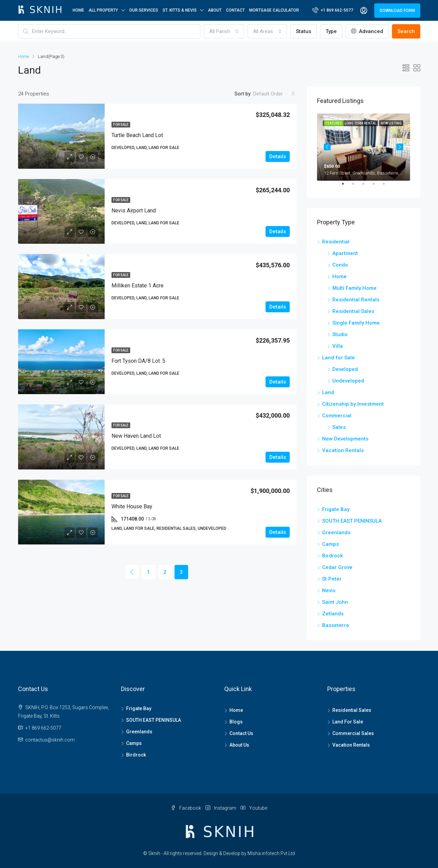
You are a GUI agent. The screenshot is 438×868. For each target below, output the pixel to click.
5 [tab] (387, 186)
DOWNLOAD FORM (397, 11)
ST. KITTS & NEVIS (180, 10)
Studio (340, 334)
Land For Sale (348, 722)
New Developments (345, 439)
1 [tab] (346, 186)
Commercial (337, 416)
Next (400, 147)
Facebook (186, 808)
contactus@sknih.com (50, 740)
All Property (103, 10)
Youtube (254, 808)
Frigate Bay (336, 509)
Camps (330, 544)
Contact (235, 10)
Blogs (236, 722)
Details (278, 156)
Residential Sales (353, 311)
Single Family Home (356, 323)
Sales (339, 427)
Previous (327, 147)
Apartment (345, 253)
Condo (340, 265)
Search (406, 31)
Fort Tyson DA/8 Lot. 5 (138, 361)
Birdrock (333, 556)
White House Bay (132, 506)
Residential (336, 242)
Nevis (329, 590)
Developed (345, 369)
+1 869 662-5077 (333, 10)
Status (304, 31)
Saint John (335, 602)
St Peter (332, 579)
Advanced (367, 31)
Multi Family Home (354, 288)
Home (78, 10)
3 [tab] (367, 186)
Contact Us (241, 733)
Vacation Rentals (343, 450)
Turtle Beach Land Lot (137, 135)
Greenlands (336, 533)
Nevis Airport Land (134, 211)
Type (331, 31)
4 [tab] (377, 186)
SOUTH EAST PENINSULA (352, 521)
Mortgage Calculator (274, 10)
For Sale (121, 125)
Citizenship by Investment (353, 404)
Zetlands (333, 614)
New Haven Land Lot (136, 436)
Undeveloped (348, 381)
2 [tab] (357, 186)
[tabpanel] (364, 147)
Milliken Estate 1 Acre (138, 286)
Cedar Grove (337, 567)
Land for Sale (338, 358)
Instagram (221, 808)
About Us (239, 745)
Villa (338, 346)
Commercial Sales (353, 733)
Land (328, 392)
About (215, 10)
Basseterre (336, 625)
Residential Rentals (356, 300)
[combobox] (224, 31)
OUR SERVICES (144, 10)
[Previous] (132, 572)
